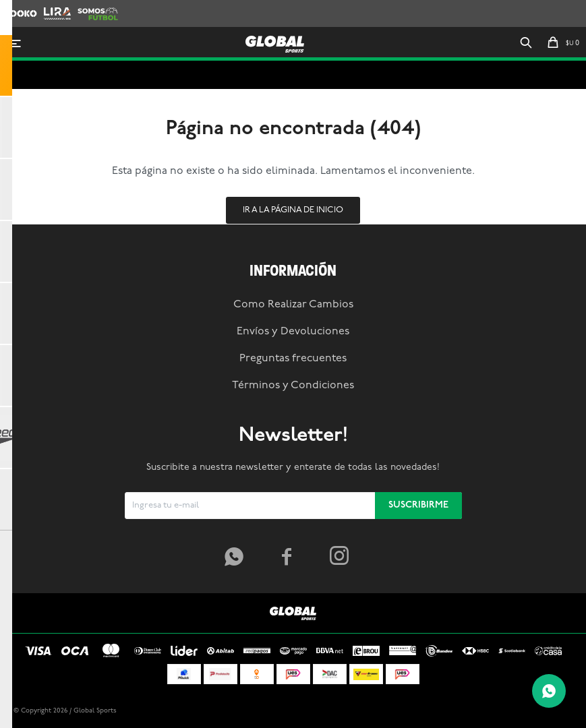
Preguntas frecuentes (293, 359)
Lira (51, 6)
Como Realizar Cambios (293, 305)
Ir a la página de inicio (293, 210)
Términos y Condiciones (293, 386)
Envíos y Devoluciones (293, 332)
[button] (526, 44)
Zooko (17, 6)
